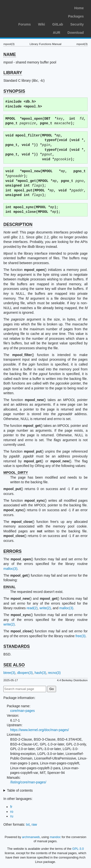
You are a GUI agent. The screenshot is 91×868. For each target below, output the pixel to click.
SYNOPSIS (14, 91)
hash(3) (40, 673)
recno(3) (54, 673)
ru (12, 816)
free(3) (80, 636)
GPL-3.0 (78, 849)
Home (79, 8)
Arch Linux (27, 7)
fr (11, 807)
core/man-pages (22, 711)
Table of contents (20, 790)
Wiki (42, 24)
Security (77, 24)
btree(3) (9, 673)
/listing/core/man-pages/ (28, 782)
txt (28, 824)
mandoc (55, 837)
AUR (57, 33)
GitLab (58, 24)
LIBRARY (13, 73)
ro (12, 812)
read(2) (32, 608)
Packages (76, 16)
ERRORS (12, 551)
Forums (24, 24)
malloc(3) (10, 569)
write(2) (45, 608)
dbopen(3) (25, 673)
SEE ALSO (14, 665)
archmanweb (31, 837)
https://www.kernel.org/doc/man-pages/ (40, 730)
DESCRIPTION (18, 224)
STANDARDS (17, 646)
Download (76, 33)
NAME (10, 54)
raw (34, 824)
